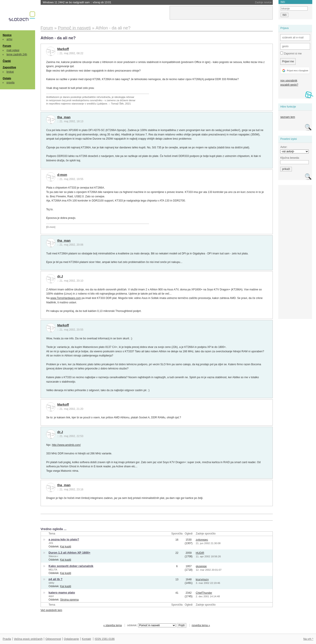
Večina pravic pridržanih (28, 639)
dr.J (60, 276)
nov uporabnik (289, 81)
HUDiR (200, 553)
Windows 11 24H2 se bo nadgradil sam (77, 2)
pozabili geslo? (289, 85)
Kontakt (86, 639)
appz (51, 596)
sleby (51, 583)
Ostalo (7, 78)
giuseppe (201, 566)
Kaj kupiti (66, 547)
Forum (7, 46)
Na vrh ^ (308, 639)
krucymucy (202, 579)
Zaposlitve (9, 67)
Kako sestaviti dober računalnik (71, 566)
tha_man (64, 117)
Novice (7, 35)
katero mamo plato (62, 593)
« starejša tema (113, 625)
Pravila (7, 639)
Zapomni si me (291, 53)
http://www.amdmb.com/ (66, 445)
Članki (7, 61)
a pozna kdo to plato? (64, 539)
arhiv (10, 39)
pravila (11, 83)
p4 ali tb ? (55, 579)
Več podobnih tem (51, 610)
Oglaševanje (71, 639)
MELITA (53, 570)
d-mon (62, 175)
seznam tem (288, 117)
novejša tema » (201, 625)
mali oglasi (13, 50)
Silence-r (53, 556)
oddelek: (151, 625)
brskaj (10, 72)
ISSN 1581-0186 (105, 639)
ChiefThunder (204, 593)
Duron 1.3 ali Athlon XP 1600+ (69, 553)
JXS (51, 543)
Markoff (63, 49)
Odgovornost (53, 639)
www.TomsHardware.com (66, 298)
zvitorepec (202, 540)
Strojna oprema (69, 600)
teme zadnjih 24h (17, 54)
